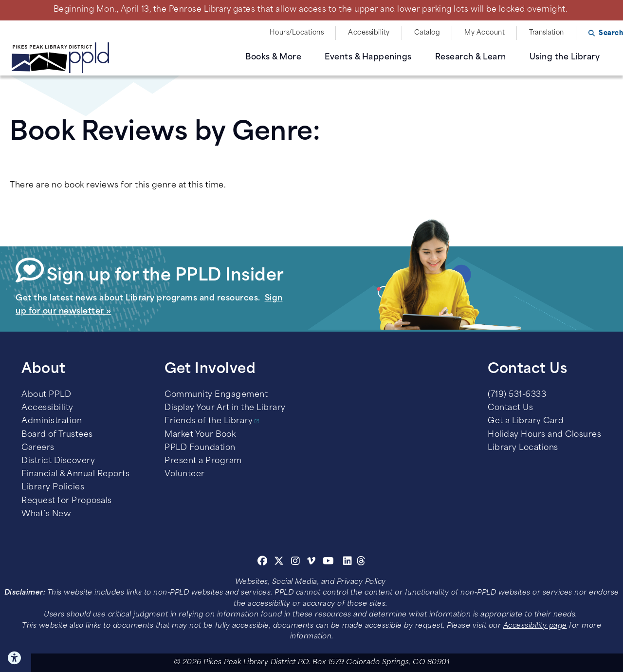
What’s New (46, 514)
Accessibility (369, 33)
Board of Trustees (57, 435)
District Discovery (58, 461)
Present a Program (203, 461)
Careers (38, 448)
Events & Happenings (368, 57)
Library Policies (53, 487)
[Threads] (361, 562)
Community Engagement (216, 395)
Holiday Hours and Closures (544, 435)
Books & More (273, 57)
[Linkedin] (348, 562)
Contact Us (510, 408)
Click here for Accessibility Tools (16, 658)
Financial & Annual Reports (75, 474)
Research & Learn (471, 57)
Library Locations (523, 448)
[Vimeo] (311, 562)
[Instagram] (297, 562)
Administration (52, 421)
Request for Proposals (67, 501)
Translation (547, 33)
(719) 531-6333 (517, 395)
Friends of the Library (209, 421)
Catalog (427, 33)
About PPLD (46, 395)
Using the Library (565, 57)
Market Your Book (200, 435)
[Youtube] (329, 562)
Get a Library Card (526, 421)
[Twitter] (279, 562)
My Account (485, 33)
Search (611, 33)
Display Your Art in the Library (225, 408)
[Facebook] (263, 562)
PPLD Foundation (200, 448)
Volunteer (185, 474)
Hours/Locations (297, 33)
